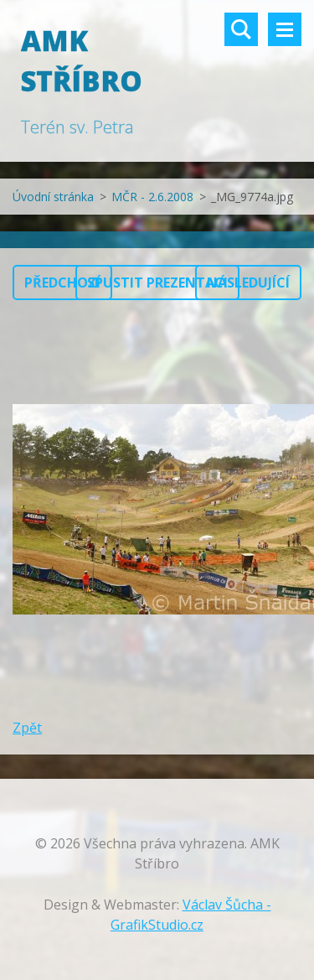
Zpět (27, 728)
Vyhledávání (241, 29)
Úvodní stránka (53, 197)
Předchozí (62, 283)
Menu (285, 29)
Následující (248, 283)
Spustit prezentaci (157, 283)
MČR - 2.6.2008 (152, 197)
